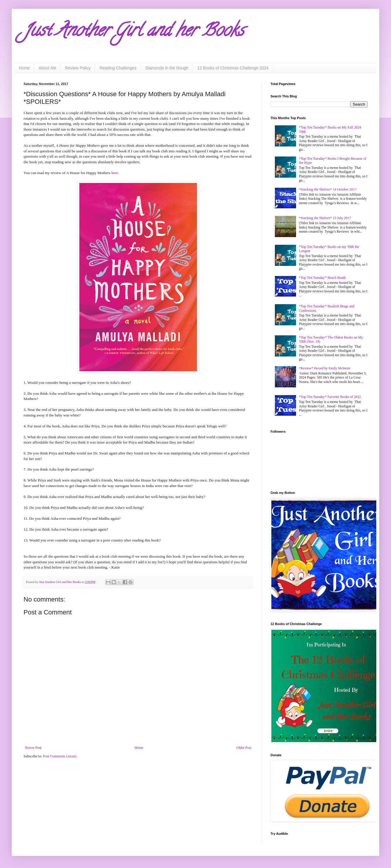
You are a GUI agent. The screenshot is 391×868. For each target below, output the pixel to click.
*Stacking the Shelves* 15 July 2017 (325, 218)
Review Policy (78, 68)
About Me (47, 68)
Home (24, 68)
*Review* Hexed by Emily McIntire (325, 368)
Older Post (244, 748)
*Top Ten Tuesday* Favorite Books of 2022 (330, 397)
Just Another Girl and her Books (134, 32)
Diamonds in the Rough (167, 68)
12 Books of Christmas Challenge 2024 (233, 68)
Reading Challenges (118, 68)
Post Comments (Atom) (60, 756)
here (115, 173)
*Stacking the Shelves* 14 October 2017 (328, 189)
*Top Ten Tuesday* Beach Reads (322, 278)
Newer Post (33, 748)
